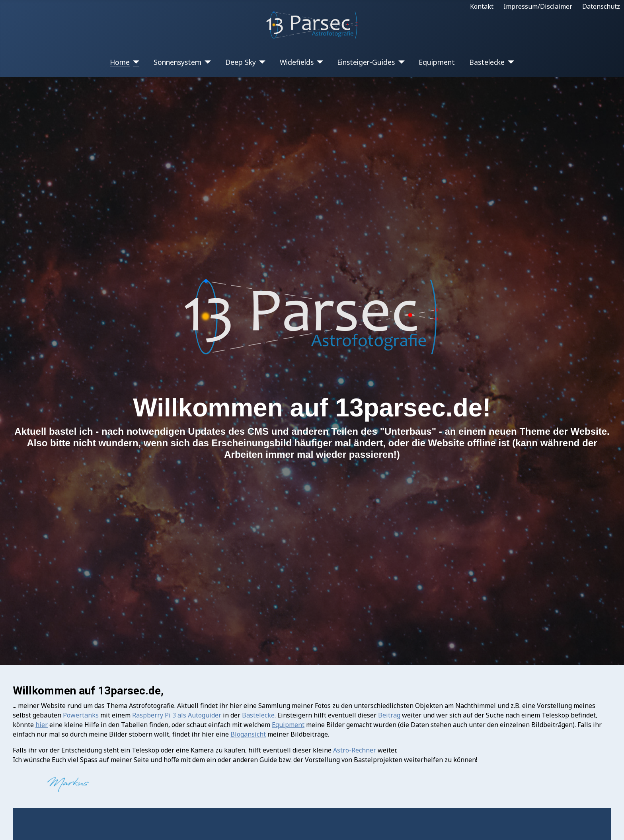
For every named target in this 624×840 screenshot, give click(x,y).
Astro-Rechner (355, 750)
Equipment (437, 62)
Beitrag (389, 715)
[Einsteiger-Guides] (400, 62)
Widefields (297, 62)
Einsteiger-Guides (366, 62)
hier (42, 725)
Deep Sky (241, 62)
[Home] (135, 62)
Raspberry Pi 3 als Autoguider (177, 715)
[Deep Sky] (261, 62)
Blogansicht (248, 734)
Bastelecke (487, 62)
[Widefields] (319, 62)
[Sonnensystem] (206, 62)
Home (120, 62)
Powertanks (81, 715)
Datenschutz (601, 6)
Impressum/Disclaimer (538, 6)
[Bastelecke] (510, 62)
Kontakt (482, 6)
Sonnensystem (177, 62)
